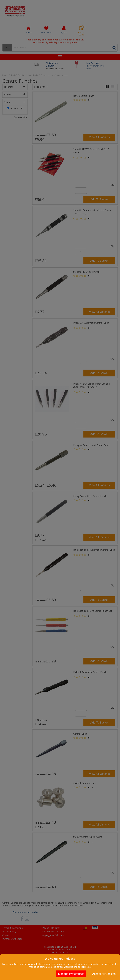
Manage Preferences (71, 974)
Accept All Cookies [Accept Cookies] (104, 974)
